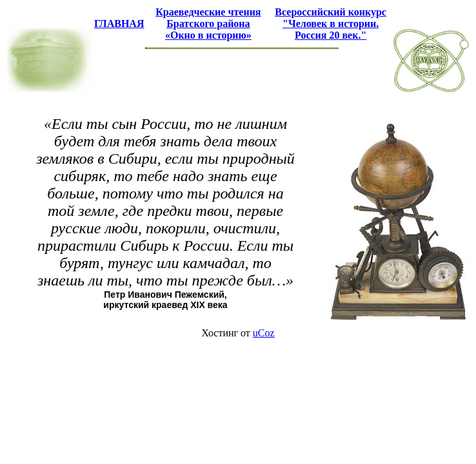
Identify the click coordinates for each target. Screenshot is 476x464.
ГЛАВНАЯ (119, 24)
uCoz (264, 333)
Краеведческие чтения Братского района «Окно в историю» (208, 24)
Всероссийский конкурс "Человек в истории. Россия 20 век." (331, 24)
